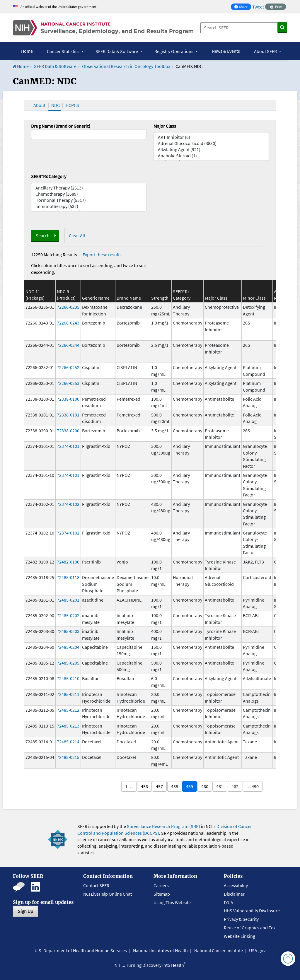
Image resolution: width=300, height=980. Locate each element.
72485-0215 (68, 757)
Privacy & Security (241, 919)
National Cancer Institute (219, 950)
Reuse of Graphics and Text (250, 928)
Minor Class (254, 298)
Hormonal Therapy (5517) (89, 200)
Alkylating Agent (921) (211, 150)
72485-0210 (68, 678)
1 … (129, 786)
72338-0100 (68, 399)
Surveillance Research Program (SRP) (163, 826)
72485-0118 (68, 577)
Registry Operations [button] (174, 51)
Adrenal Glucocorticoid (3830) (211, 143)
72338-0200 (68, 431)
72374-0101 (68, 446)
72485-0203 (68, 631)
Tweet (258, 7)
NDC (56, 105)
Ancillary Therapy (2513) (89, 188)
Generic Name (96, 298)
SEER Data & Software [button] (117, 51)
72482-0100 (68, 562)
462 (235, 786)
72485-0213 (68, 726)
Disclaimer (234, 894)
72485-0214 (68, 742)
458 (175, 786)
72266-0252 (68, 367)
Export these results (102, 255)
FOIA (229, 902)
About (39, 105)
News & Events (226, 51)
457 (159, 786)
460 (205, 786)
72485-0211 (68, 694)
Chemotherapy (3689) (89, 194)
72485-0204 (68, 647)
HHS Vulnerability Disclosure (252, 911)
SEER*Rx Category (49, 176)
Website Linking (240, 936)
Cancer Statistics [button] (64, 51)
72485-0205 (68, 663)
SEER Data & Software (55, 66)
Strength (160, 298)
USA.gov (257, 950)
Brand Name (129, 298)
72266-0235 (68, 307)
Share (243, 7)
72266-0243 (68, 323)
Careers (161, 885)
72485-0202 (68, 615)
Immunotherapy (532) (89, 206)
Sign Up (25, 911)
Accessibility (236, 885)
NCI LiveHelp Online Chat (108, 894)
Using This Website (172, 902)
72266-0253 (68, 383)
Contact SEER (96, 885)
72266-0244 (68, 345)
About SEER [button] (266, 51)
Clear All (77, 235)
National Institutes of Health (160, 950)
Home (27, 51)
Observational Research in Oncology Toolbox (126, 66)
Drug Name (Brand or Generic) (61, 126)
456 (144, 786)
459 (190, 786)
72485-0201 (68, 600)
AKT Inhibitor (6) (211, 137)
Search (43, 235)
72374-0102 (68, 504)
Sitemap (162, 894)
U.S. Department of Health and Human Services (81, 950)
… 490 (253, 786)
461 (220, 786)
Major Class (165, 126)
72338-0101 (68, 415)
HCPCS (72, 105)
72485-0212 (68, 710)
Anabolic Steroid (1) (211, 156)
